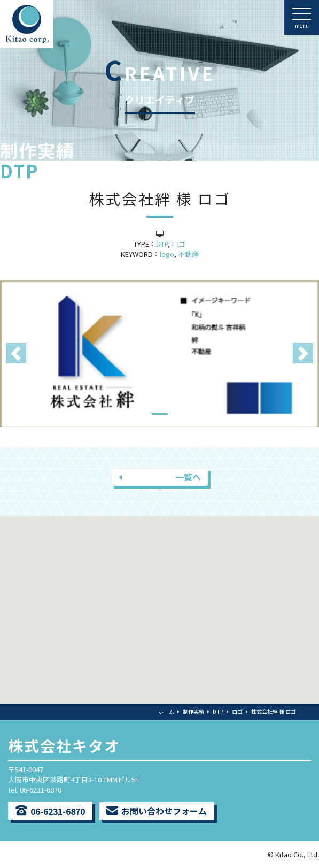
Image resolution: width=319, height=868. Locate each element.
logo (167, 254)
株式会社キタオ (64, 745)
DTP (162, 244)
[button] (16, 353)
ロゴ (178, 244)
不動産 (188, 254)
